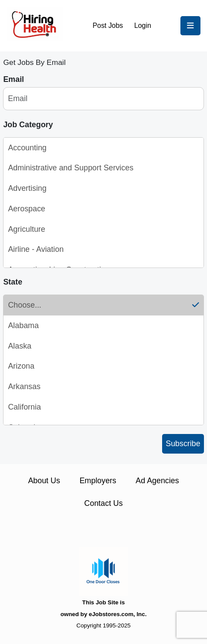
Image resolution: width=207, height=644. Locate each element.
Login (143, 25)
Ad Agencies (157, 481)
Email (14, 79)
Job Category (28, 125)
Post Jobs (108, 25)
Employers (98, 481)
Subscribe (183, 444)
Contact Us (103, 503)
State (13, 282)
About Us (44, 481)
